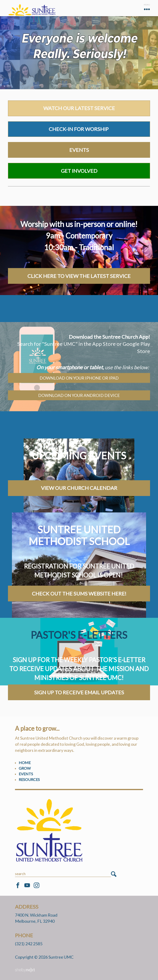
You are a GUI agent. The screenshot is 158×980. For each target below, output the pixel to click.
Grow (25, 768)
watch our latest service (79, 108)
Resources (29, 779)
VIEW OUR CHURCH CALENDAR (79, 488)
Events (79, 150)
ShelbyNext (25, 970)
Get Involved (79, 171)
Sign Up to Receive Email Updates (79, 692)
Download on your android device (79, 395)
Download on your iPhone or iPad (79, 378)
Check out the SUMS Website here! (79, 594)
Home (25, 763)
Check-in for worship (79, 129)
